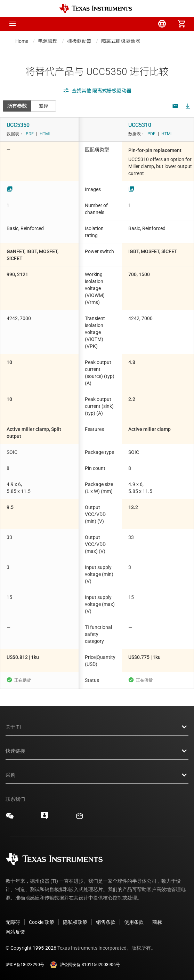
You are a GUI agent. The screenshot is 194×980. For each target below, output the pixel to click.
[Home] (96, 9)
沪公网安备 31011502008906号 (85, 965)
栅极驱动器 (79, 41)
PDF (30, 134)
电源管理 (48, 41)
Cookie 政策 (42, 922)
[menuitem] (123, 24)
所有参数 (17, 106)
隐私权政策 (75, 922)
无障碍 (13, 922)
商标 (157, 922)
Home (22, 41)
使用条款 (134, 922)
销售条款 (106, 922)
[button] (13, 24)
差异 (43, 106)
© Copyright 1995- (31, 948)
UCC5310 (140, 125)
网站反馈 (15, 932)
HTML (45, 134)
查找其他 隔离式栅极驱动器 (97, 91)
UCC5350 (18, 125)
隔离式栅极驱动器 (121, 41)
